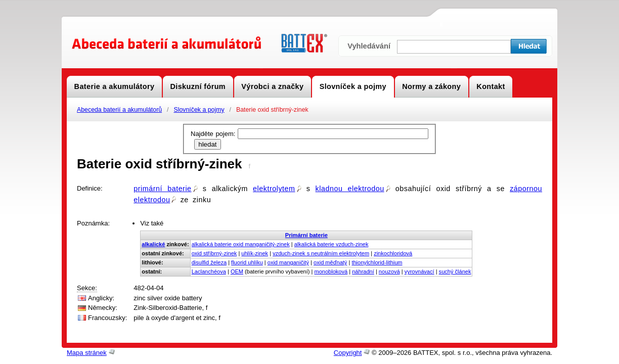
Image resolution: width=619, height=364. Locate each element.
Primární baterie (306, 235)
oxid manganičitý (288, 262)
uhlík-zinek (255, 253)
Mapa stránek (87, 353)
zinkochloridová (393, 253)
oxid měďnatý (330, 262)
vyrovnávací (419, 271)
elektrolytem (277, 189)
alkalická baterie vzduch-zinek (331, 244)
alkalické (153, 244)
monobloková (331, 271)
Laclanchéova (209, 271)
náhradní (363, 271)
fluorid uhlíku (247, 262)
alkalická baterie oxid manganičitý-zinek (241, 244)
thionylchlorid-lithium (377, 262)
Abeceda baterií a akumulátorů (119, 110)
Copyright (348, 353)
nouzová (389, 271)
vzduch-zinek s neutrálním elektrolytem (321, 253)
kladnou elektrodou (353, 189)
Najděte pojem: (214, 134)
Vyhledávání (369, 46)
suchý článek (455, 271)
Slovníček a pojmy (199, 110)
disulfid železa (209, 262)
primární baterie (165, 189)
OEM (237, 271)
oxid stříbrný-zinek (214, 253)
